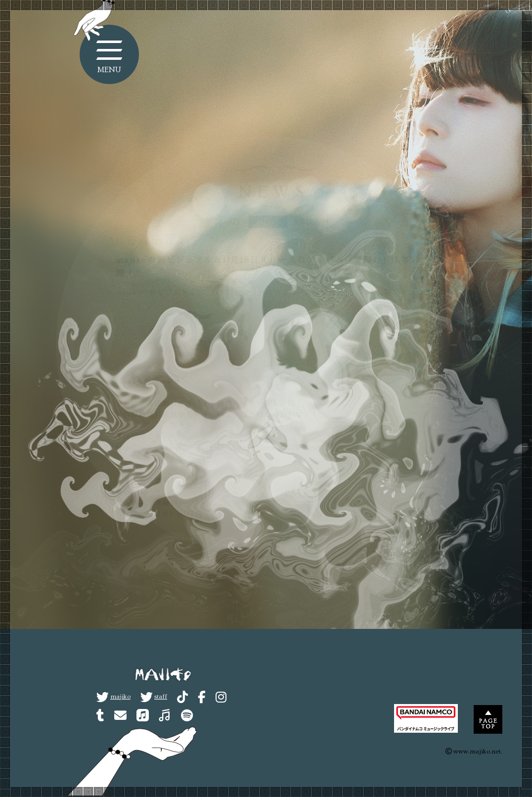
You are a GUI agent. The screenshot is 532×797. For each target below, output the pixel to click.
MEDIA (307, 204)
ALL (235, 204)
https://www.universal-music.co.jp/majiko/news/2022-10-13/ (220, 430)
